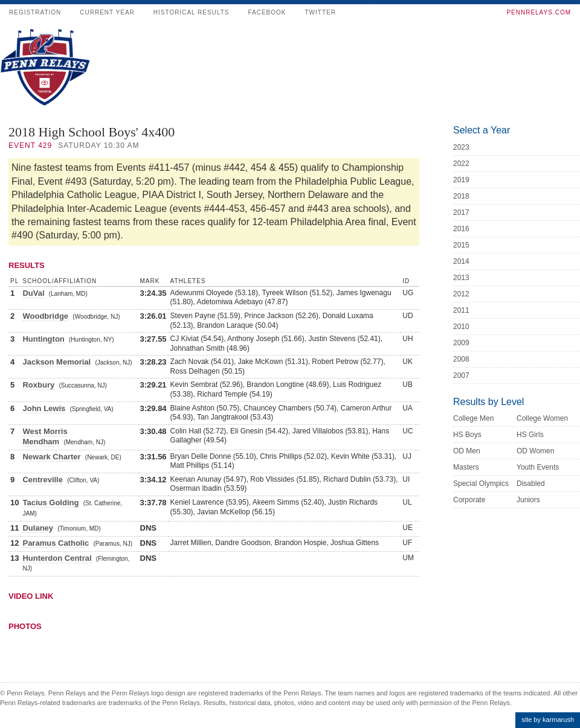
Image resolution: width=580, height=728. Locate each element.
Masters (466, 467)
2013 (461, 278)
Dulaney (38, 528)
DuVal (33, 293)
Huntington (43, 339)
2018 (461, 196)
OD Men (467, 451)
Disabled (531, 484)
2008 (461, 359)
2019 (461, 180)
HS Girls (530, 435)
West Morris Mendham (45, 436)
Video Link (31, 596)
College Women (542, 418)
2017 (461, 212)
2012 (461, 294)
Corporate (469, 500)
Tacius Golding (50, 503)
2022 (461, 164)
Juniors (528, 500)
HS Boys (467, 435)
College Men (473, 418)
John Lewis (44, 408)
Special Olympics (481, 484)
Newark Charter (51, 457)
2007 (461, 375)
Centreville (42, 480)
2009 (461, 343)
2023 (461, 147)
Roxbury (38, 385)
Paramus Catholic (56, 543)
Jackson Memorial (56, 362)
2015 (461, 245)
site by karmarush (548, 720)
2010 (461, 327)
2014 (461, 261)
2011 (461, 310)
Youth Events (538, 467)
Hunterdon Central (57, 558)
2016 (461, 229)
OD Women (535, 451)
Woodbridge (45, 316)
